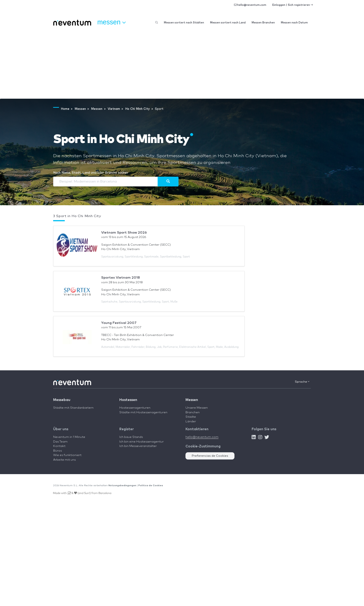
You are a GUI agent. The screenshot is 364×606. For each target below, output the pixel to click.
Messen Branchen (263, 23)
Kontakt (59, 446)
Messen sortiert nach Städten (184, 23)
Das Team (60, 442)
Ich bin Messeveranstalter (138, 446)
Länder (191, 422)
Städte (191, 417)
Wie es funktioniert (67, 455)
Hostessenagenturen (135, 408)
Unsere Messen (197, 408)
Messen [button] (111, 22)
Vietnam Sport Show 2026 (124, 233)
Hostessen (128, 400)
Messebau (62, 400)
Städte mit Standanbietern (73, 408)
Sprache (302, 382)
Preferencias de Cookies (210, 456)
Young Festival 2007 (119, 323)
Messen (192, 400)
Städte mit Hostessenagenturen (143, 412)
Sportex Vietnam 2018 (121, 278)
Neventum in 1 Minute (69, 437)
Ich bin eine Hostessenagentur (141, 442)
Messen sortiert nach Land (228, 23)
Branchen (193, 412)
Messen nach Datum (294, 23)
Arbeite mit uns (64, 460)
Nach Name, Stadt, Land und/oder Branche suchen (91, 173)
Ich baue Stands (131, 437)
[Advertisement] (182, 64)
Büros (57, 451)
